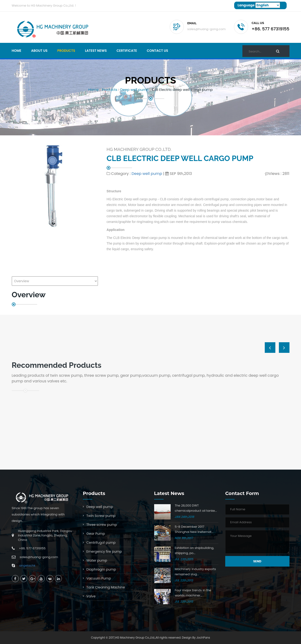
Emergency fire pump (104, 551)
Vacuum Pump (99, 578)
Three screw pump (102, 525)
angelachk (27, 566)
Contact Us (158, 51)
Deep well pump (135, 90)
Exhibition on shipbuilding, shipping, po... (195, 550)
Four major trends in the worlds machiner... (193, 593)
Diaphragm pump (101, 569)
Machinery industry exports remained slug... (195, 572)
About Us (39, 51)
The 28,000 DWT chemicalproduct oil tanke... (196, 508)
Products (66, 51)
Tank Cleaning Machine (106, 587)
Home (17, 51)
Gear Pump (96, 534)
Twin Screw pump (101, 516)
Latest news (96, 51)
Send (257, 561)
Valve (91, 596)
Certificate (127, 51)
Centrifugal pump (101, 543)
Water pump (97, 560)
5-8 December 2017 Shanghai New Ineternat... (194, 529)
